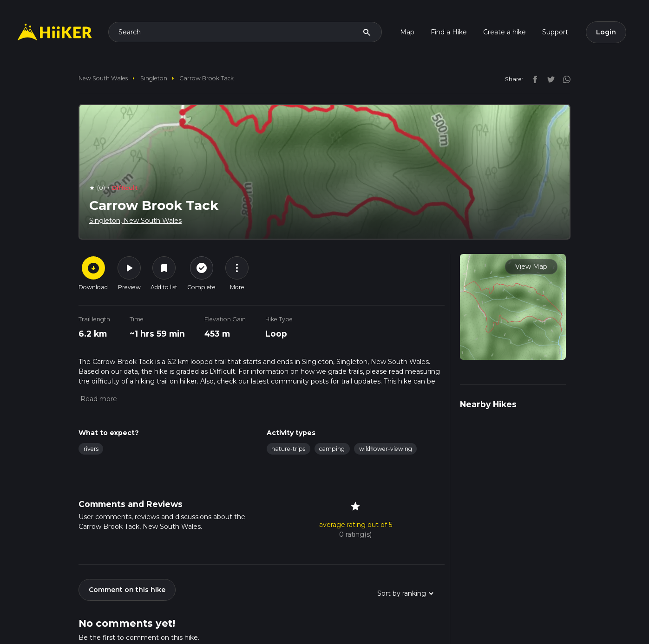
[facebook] (533, 79)
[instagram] (564, 79)
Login (606, 32)
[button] (98, 399)
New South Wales (103, 78)
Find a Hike (449, 32)
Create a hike (505, 32)
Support (555, 32)
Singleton (154, 78)
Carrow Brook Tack (206, 78)
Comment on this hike (127, 590)
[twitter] (549, 79)
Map (407, 32)
